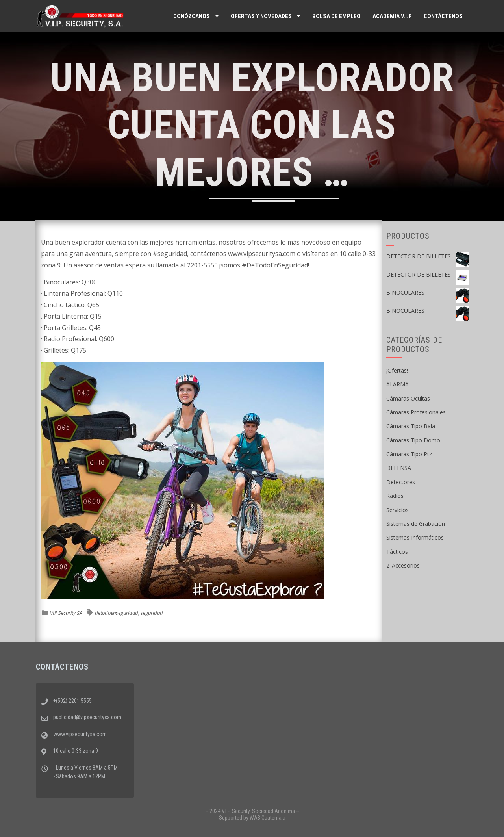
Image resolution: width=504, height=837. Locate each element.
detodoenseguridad (117, 613)
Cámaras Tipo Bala (411, 426)
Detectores (401, 482)
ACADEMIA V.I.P (392, 16)
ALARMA (397, 384)
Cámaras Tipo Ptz (409, 454)
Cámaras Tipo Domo (413, 440)
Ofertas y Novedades (261, 16)
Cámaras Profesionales (416, 412)
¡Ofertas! (397, 370)
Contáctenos (443, 16)
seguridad (152, 613)
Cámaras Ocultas (408, 398)
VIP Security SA (66, 613)
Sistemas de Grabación (416, 524)
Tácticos (397, 552)
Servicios (397, 510)
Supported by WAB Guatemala (252, 818)
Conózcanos (192, 16)
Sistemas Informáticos (415, 537)
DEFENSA (399, 468)
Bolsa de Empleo (336, 16)
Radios (395, 496)
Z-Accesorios (403, 565)
